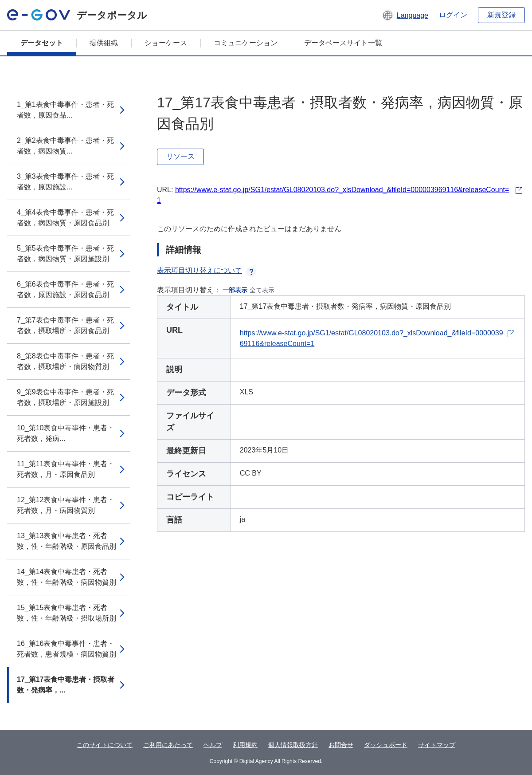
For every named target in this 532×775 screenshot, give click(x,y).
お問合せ (341, 745)
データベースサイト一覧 (343, 43)
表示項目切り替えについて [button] (207, 270)
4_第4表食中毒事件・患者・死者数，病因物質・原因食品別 (65, 218)
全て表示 (262, 290)
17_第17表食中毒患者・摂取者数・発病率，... (66, 685)
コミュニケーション (246, 43)
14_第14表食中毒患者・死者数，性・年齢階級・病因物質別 (66, 577)
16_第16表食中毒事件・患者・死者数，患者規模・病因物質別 (66, 649)
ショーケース (166, 43)
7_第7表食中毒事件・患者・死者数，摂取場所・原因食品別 (65, 325)
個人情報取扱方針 (293, 745)
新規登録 (501, 15)
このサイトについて (105, 745)
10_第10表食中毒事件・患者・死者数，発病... (66, 433)
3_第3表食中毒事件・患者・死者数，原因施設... (65, 182)
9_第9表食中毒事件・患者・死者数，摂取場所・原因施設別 (65, 397)
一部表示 (235, 290)
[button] (405, 15)
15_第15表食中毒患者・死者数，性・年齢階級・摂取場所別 (66, 613)
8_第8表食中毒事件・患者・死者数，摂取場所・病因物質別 (65, 361)
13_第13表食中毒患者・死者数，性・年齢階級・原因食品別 (66, 541)
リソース (180, 156)
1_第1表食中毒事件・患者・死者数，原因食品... (65, 110)
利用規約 (245, 745)
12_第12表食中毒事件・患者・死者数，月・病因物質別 (66, 505)
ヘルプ (213, 745)
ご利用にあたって (168, 745)
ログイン (453, 15)
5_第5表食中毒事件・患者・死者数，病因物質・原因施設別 (65, 254)
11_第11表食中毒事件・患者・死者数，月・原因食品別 (66, 469)
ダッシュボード (386, 745)
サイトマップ (437, 745)
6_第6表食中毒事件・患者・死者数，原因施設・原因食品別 (65, 289)
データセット (42, 43)
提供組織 (104, 43)
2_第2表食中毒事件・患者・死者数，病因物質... (65, 146)
